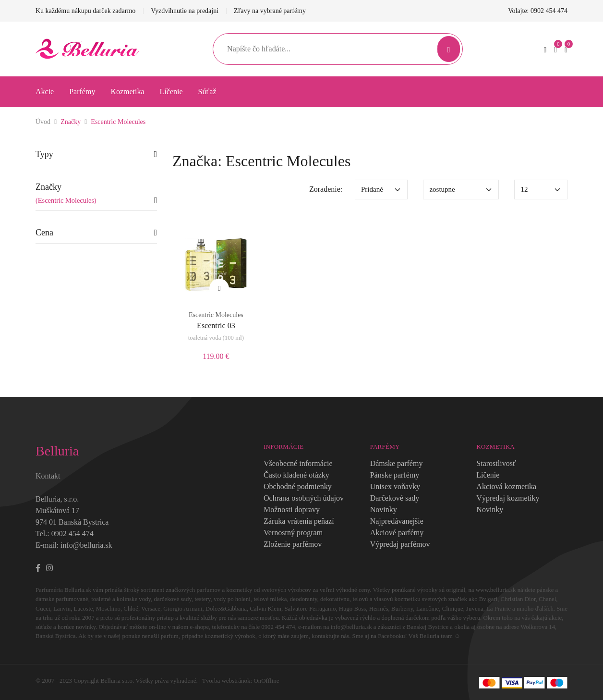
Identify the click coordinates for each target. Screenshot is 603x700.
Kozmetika (127, 92)
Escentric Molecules (118, 122)
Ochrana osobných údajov (304, 498)
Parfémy (82, 92)
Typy (44, 154)
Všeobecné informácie (298, 463)
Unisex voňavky (395, 486)
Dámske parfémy (397, 463)
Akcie (45, 92)
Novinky (384, 510)
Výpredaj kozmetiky (508, 498)
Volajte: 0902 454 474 (538, 11)
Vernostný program (293, 533)
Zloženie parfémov (293, 544)
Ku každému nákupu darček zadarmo (85, 11)
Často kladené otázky (296, 475)
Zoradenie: (326, 189)
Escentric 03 (216, 325)
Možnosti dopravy (292, 510)
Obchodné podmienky (298, 486)
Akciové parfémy (397, 533)
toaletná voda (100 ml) (216, 338)
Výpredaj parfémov (400, 544)
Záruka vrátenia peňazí (299, 521)
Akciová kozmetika (506, 486)
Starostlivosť (496, 463)
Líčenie (171, 92)
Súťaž (207, 92)
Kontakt (48, 476)
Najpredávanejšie (397, 521)
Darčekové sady (395, 498)
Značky (71, 122)
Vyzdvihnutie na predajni (185, 11)
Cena (44, 233)
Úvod (43, 122)
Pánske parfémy (395, 475)
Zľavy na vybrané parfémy (270, 11)
